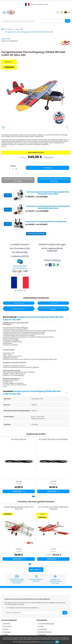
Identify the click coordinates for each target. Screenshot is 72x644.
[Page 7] (41, 564)
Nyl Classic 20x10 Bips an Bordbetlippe (53, 439)
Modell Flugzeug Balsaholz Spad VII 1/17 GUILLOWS (19, 508)
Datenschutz (43, 629)
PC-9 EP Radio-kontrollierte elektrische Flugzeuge (53, 508)
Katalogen (7, 632)
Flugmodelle (6, 39)
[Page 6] (40, 564)
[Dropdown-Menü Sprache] (67, 13)
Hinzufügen (47, 168)
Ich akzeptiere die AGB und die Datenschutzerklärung (23, 608)
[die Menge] (13, 169)
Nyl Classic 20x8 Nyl (19, 439)
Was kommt (7, 626)
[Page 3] (38, 496)
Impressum (42, 635)
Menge (13, 166)
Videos (6, 635)
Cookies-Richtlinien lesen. (47, 642)
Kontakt (41, 626)
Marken (6, 629)
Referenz (5, 41)
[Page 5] (38, 564)
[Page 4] (40, 496)
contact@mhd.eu (20, 266)
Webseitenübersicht (45, 632)
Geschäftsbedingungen (46, 624)
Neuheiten (7, 624)
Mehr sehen (36, 570)
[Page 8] (43, 564)
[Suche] (36, 21)
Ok (57, 642)
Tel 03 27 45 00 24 (20, 268)
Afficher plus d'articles (36, 234)
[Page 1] (33, 496)
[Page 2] (36, 496)
